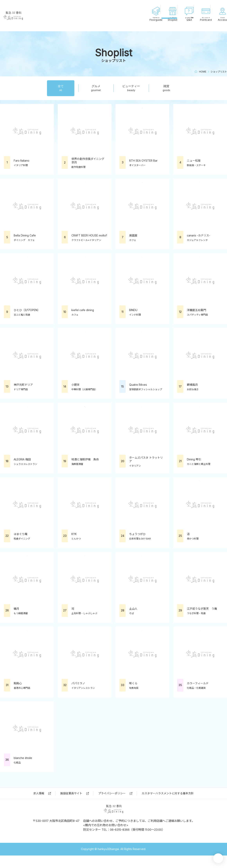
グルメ (96, 88)
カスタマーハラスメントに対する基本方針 (168, 793)
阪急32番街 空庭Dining (31, 16)
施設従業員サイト (71, 793)
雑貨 (166, 88)
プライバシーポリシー (112, 793)
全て (61, 88)
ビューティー (131, 88)
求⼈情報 (39, 793)
